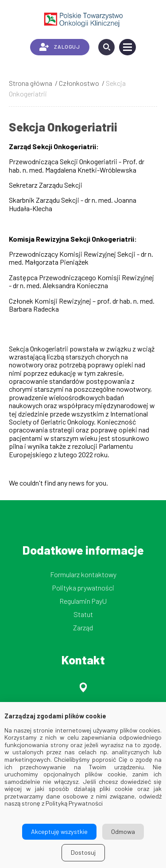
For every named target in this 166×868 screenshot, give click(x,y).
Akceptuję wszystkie (59, 831)
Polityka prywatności (83, 588)
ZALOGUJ (60, 47)
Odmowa (123, 831)
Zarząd (83, 627)
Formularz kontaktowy (83, 574)
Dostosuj (83, 852)
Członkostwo (79, 83)
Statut (83, 614)
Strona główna (31, 83)
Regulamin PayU (83, 601)
